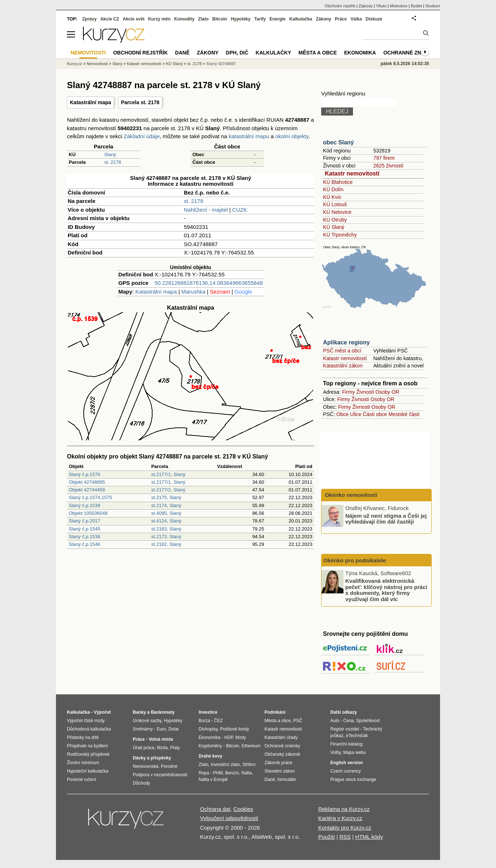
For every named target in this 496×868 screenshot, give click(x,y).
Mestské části (404, 414)
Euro (161, 729)
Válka (356, 19)
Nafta (247, 773)
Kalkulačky (273, 53)
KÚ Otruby (335, 220)
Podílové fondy (234, 729)
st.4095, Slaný (166, 513)
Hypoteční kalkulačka (88, 771)
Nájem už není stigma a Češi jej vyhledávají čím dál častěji (386, 518)
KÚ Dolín (333, 189)
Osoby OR (387, 392)
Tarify (260, 19)
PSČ (298, 721)
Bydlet (416, 6)
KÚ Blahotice (338, 182)
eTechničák (357, 736)
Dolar (174, 729)
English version (347, 763)
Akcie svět (134, 19)
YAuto (381, 6)
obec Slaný (338, 142)
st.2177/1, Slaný (168, 474)
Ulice (356, 414)
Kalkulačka (301, 19)
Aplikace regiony (346, 342)
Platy (175, 748)
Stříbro (249, 765)
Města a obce (318, 53)
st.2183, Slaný (166, 529)
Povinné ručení (82, 780)
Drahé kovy (211, 756)
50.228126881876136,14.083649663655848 (208, 283)
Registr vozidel (345, 729)
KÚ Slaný (334, 227)
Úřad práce (144, 748)
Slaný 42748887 (221, 64)
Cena (348, 721)
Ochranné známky (410, 53)
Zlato (204, 19)
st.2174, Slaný (166, 505)
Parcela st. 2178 (140, 102)
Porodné (169, 766)
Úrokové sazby (147, 721)
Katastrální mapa (91, 102)
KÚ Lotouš (335, 204)
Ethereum (251, 746)
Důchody (141, 783)
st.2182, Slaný (166, 544)
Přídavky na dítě (83, 737)
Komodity (184, 19)
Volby (335, 752)
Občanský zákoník (282, 754)
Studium (433, 6)
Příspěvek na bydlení (87, 746)
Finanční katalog (346, 744)
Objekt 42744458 (87, 490)
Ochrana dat (215, 809)
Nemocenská (146, 766)
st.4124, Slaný (166, 521)
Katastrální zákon (343, 366)
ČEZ (218, 721)
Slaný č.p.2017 (84, 521)
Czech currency (345, 771)
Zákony (323, 19)
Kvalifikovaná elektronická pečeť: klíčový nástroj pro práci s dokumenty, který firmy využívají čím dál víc (386, 590)
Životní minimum (83, 763)
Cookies (243, 809)
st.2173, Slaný (166, 537)
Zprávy (89, 19)
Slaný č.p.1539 (84, 505)
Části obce (375, 414)
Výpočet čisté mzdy (86, 721)
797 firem (384, 158)
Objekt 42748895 (87, 482)
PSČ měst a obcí (342, 351)
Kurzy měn (159, 19)
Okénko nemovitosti (350, 495)
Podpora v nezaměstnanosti (160, 775)
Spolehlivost (368, 721)
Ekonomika (360, 53)
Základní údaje (142, 136)
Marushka (193, 292)
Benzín (232, 773)
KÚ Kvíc (332, 197)
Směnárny (143, 729)
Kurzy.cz (74, 64)
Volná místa (161, 739)
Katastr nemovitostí (352, 173)
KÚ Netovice (337, 212)
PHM (218, 773)
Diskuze (374, 19)
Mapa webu (354, 752)
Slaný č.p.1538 (84, 537)
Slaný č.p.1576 (84, 474)
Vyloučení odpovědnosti (229, 818)
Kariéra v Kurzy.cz (340, 818)
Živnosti (365, 392)
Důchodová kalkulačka (89, 729)
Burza (204, 721)
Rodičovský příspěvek (88, 754)
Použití (327, 837)
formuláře (287, 780)
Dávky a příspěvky (152, 758)
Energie (278, 19)
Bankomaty (163, 712)
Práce (341, 19)
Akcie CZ (110, 19)
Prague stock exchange (353, 780)
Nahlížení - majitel (206, 210)
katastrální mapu (249, 136)
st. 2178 (113, 162)
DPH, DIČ (237, 53)
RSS (345, 837)
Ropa (204, 773)
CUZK (240, 210)
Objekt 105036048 (88, 513)
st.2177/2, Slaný (168, 490)
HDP (229, 737)
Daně (183, 53)
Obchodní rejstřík (340, 6)
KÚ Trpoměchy (340, 235)
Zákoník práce (278, 763)
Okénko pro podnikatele (355, 560)
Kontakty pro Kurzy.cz (345, 828)
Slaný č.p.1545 (84, 529)
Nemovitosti (97, 64)
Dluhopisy (208, 729)
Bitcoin (220, 19)
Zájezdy (366, 6)
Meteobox (399, 6)
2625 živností (388, 166)
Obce (343, 414)
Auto (335, 721)
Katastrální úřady (281, 737)
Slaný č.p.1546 (84, 544)
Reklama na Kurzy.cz (344, 809)
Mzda (162, 748)
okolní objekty (292, 136)
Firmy (348, 392)
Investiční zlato (225, 765)
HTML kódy (369, 837)
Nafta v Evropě (213, 780)
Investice (208, 712)
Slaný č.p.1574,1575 (91, 497)
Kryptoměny (210, 746)
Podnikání (275, 712)
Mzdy (241, 737)
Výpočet (102, 712)
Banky (139, 712)
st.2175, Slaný (166, 497)
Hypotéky (241, 19)
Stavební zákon (280, 771)
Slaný (110, 154)
